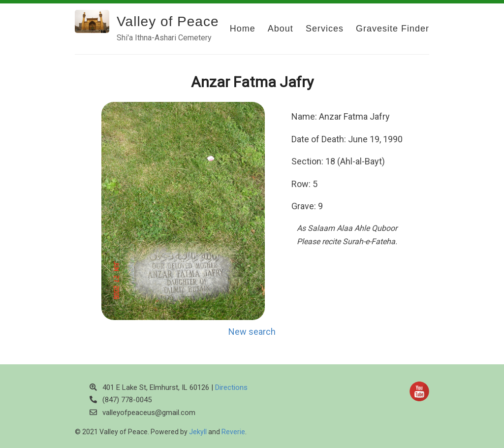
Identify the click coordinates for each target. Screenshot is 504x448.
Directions (231, 387)
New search (252, 332)
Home (243, 29)
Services (325, 29)
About (281, 29)
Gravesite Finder (393, 29)
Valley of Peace (168, 21)
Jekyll (198, 432)
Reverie (233, 432)
